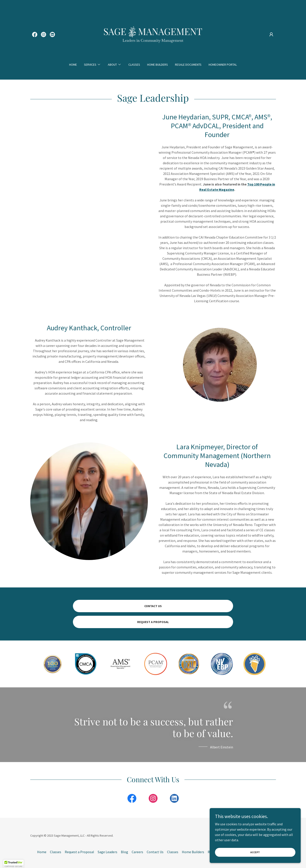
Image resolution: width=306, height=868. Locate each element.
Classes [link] (134, 65)
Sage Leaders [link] (107, 852)
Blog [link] (124, 852)
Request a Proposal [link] (79, 852)
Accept (257, 852)
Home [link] (73, 65)
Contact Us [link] (155, 852)
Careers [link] (137, 852)
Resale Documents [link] (188, 65)
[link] (35, 34)
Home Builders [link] (158, 65)
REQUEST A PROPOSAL (153, 622)
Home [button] (42, 852)
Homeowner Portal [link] (223, 65)
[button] (271, 34)
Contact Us (153, 606)
